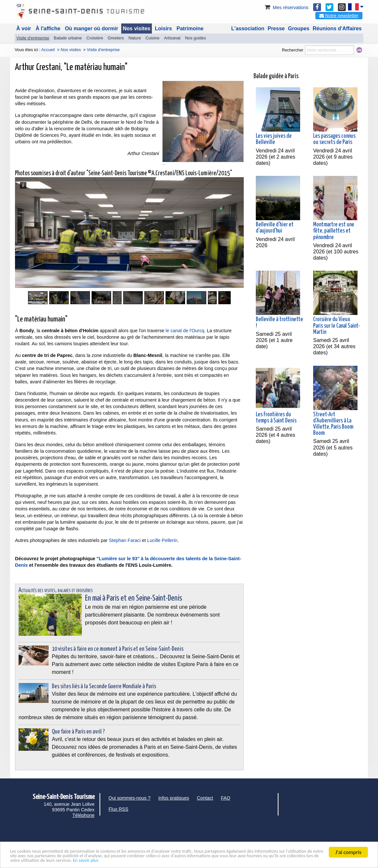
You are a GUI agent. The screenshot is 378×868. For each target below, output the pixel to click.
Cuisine (153, 38)
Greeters (116, 38)
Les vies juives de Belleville (274, 139)
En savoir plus (263, 860)
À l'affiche (48, 28)
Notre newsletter (339, 16)
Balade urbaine (68, 38)
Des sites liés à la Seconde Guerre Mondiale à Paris (104, 686)
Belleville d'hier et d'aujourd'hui (275, 228)
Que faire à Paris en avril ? (78, 732)
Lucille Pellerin (162, 540)
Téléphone (83, 815)
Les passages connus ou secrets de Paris (334, 139)
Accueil (48, 50)
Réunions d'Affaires (337, 28)
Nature (135, 38)
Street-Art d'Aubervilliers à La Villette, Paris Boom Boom (333, 424)
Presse (276, 28)
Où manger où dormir (92, 28)
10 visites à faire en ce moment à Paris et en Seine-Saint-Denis (118, 649)
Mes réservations (286, 7)
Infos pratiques (174, 798)
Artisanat (172, 38)
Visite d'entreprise (33, 38)
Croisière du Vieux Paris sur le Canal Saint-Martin (337, 326)
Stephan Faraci (125, 540)
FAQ (226, 798)
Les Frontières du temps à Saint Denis (276, 418)
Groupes (299, 28)
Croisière (95, 38)
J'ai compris (348, 849)
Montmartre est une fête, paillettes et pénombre (334, 231)
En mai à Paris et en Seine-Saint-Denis (134, 598)
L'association (248, 28)
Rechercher (293, 50)
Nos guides (196, 38)
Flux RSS (118, 809)
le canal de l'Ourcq (185, 331)
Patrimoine (190, 28)
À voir (24, 28)
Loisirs (163, 28)
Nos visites (137, 28)
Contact (205, 798)
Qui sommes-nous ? (130, 798)
